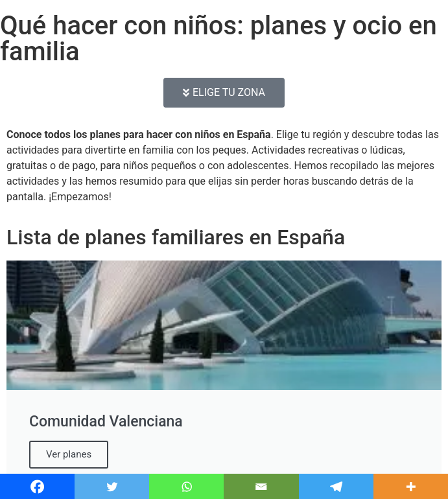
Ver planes (69, 454)
